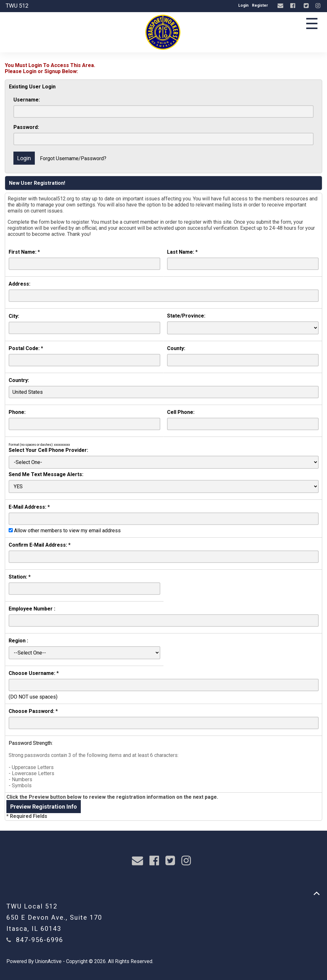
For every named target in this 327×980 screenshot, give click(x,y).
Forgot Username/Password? (73, 158)
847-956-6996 (40, 940)
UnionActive (48, 961)
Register (260, 5)
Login (243, 5)
